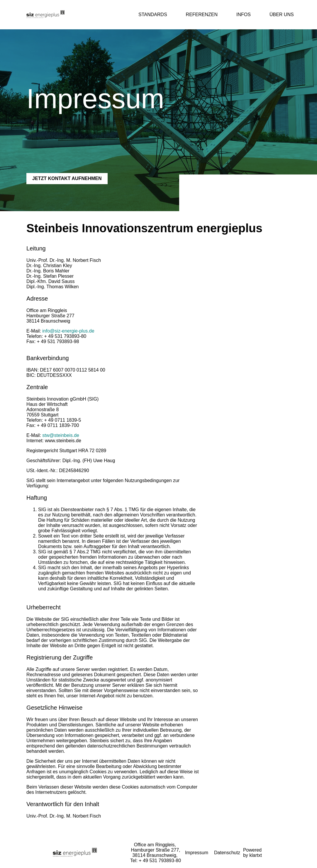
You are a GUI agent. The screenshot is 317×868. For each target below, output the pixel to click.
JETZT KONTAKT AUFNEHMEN (67, 178)
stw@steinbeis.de (61, 435)
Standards (153, 15)
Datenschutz (227, 853)
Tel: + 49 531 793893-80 (156, 861)
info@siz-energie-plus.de (68, 331)
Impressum (197, 853)
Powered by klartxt (252, 853)
